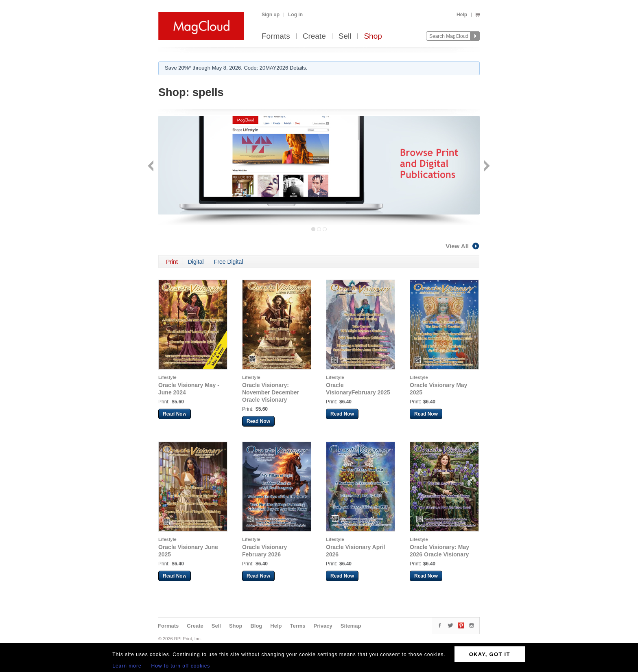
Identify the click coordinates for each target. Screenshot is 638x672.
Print (172, 262)
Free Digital (229, 262)
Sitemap (351, 626)
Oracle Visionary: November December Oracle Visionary (271, 392)
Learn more (127, 666)
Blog (256, 626)
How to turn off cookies (181, 666)
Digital (196, 262)
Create (314, 36)
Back (152, 167)
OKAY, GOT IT (490, 654)
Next (486, 167)
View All (463, 246)
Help (462, 15)
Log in (295, 15)
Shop (373, 36)
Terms (297, 626)
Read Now (175, 414)
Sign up (271, 15)
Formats (276, 36)
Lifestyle (167, 377)
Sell (345, 36)
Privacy (323, 626)
